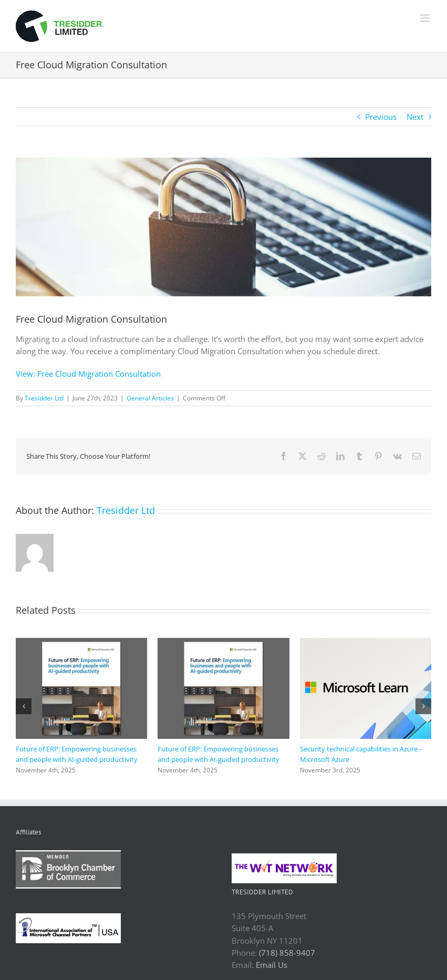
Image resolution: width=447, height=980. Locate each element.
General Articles (150, 398)
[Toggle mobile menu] (426, 18)
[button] (24, 706)
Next (415, 117)
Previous (381, 117)
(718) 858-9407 (287, 953)
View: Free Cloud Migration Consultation (88, 374)
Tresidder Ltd (44, 398)
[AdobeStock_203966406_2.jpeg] (223, 227)
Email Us (272, 965)
